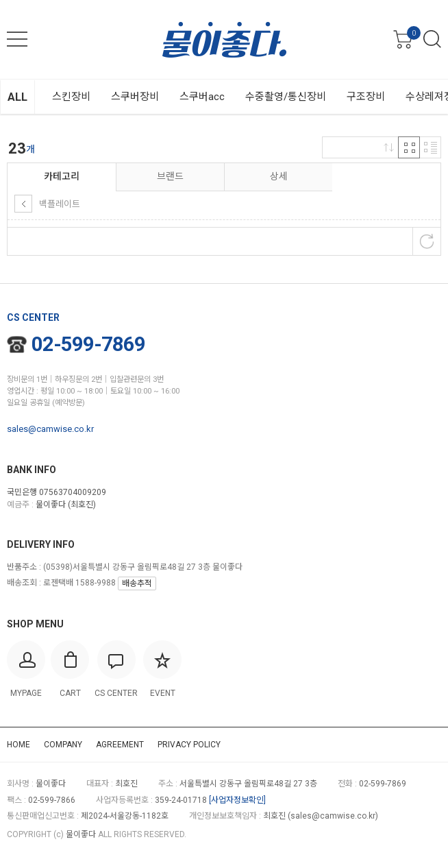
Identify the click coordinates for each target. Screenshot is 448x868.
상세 (279, 176)
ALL (17, 97)
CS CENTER (33, 317)
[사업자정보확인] (237, 800)
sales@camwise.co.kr (50, 429)
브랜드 (170, 176)
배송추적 (137, 583)
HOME (18, 745)
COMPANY (63, 745)
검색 (432, 39)
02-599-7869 (76, 344)
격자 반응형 (409, 147)
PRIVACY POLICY (189, 745)
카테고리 (62, 176)
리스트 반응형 (430, 147)
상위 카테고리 (23, 204)
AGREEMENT (120, 745)
